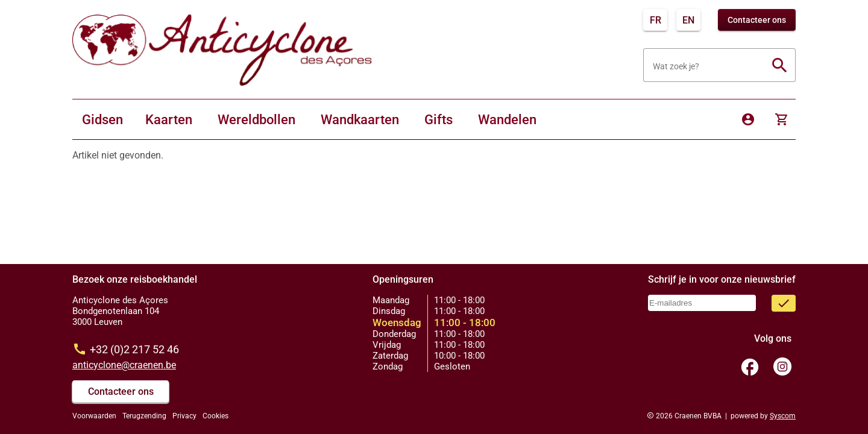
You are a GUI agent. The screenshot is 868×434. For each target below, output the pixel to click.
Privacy (184, 416)
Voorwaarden (94, 416)
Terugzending (144, 416)
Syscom (783, 416)
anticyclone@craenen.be (124, 365)
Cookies (215, 416)
